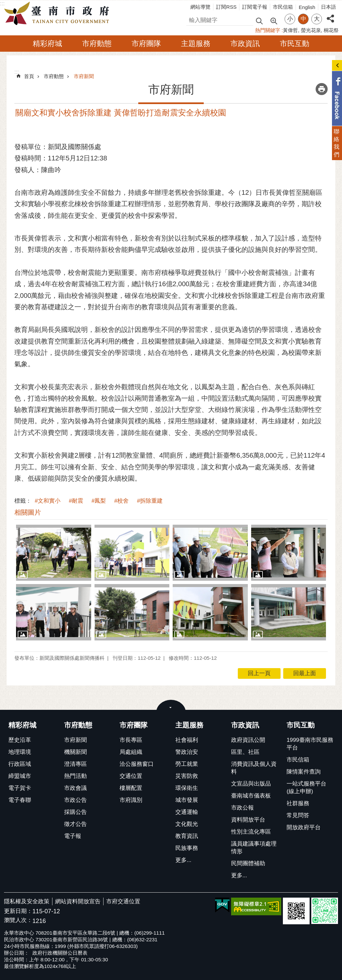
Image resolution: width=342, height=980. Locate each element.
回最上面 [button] (305, 673)
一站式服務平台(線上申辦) (306, 788)
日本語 (328, 7)
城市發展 (187, 800)
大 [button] (317, 19)
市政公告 (75, 800)
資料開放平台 (248, 820)
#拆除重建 (150, 501)
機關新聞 (75, 752)
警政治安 (187, 752)
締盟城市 (20, 776)
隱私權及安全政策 (27, 901)
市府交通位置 (123, 901)
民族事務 (187, 848)
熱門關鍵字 (268, 30)
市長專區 (131, 740)
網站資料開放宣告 (78, 901)
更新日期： (18, 911)
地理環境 (20, 752)
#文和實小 (48, 501)
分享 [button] (330, 15)
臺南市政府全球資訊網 (58, 14)
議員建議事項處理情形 (254, 848)
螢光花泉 (311, 30)
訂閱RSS (226, 7)
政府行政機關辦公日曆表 (60, 953)
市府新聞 (84, 76)
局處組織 (131, 752)
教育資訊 (187, 836)
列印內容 (322, 89)
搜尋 (192, 19)
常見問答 (298, 815)
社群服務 (298, 803)
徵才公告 (75, 824)
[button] (54, 553)
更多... (183, 860)
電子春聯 (20, 800)
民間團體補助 (248, 863)
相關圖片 (28, 512)
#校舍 (121, 501)
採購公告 (75, 812)
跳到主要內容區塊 (4, 4)
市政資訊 (245, 44)
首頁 (29, 76)
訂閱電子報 (255, 7)
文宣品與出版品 (251, 784)
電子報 (73, 836)
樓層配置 (131, 788)
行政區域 (20, 764)
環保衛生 (187, 788)
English (307, 7)
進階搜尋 (274, 20)
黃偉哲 (290, 30)
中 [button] (303, 19)
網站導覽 (200, 7)
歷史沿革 (20, 740)
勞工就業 (187, 764)
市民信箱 (283, 7)
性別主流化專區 (251, 832)
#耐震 (76, 501)
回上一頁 (259, 673)
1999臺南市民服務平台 (310, 744)
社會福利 (187, 740)
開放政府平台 (304, 827)
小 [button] (290, 19)
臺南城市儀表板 (251, 796)
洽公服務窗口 (137, 764)
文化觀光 (187, 824)
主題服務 (196, 44)
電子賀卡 (20, 788)
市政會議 (75, 788)
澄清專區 (75, 764)
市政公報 (242, 808)
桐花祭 (331, 30)
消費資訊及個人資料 (254, 768)
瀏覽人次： (18, 920)
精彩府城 (47, 44)
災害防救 (187, 776)
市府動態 (97, 44)
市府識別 (131, 800)
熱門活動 (75, 776)
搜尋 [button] (259, 21)
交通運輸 (187, 812)
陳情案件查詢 (304, 772)
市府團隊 (146, 44)
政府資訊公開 (248, 740)
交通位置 (131, 776)
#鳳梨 (99, 501)
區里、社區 (245, 752)
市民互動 (295, 44)
